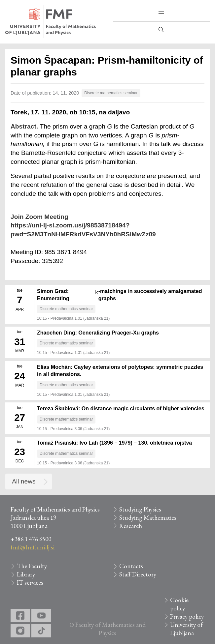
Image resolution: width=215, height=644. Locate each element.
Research (131, 526)
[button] (161, 14)
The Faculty (32, 566)
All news (24, 481)
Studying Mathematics (148, 518)
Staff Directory (138, 574)
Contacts (131, 566)
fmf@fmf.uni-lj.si (33, 547)
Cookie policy (179, 604)
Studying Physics (140, 509)
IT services (30, 583)
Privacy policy (187, 616)
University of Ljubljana (186, 629)
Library (26, 574)
